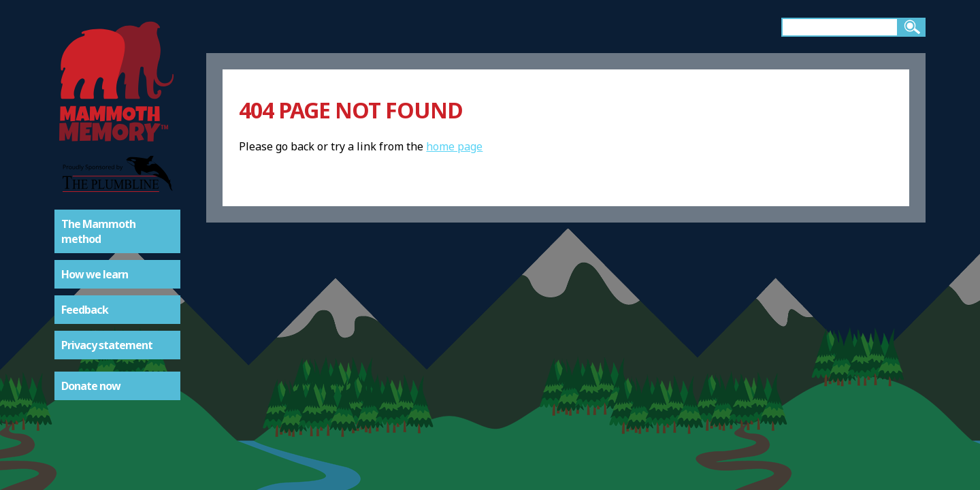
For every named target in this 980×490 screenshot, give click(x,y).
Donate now (91, 386)
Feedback (85, 310)
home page (454, 146)
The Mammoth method (98, 231)
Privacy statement (107, 345)
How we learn (95, 274)
